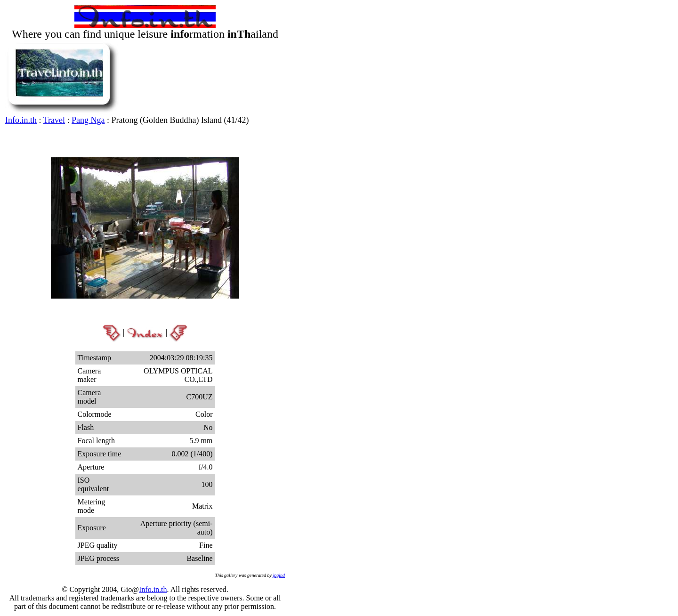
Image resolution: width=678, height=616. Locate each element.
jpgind (279, 575)
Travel (54, 120)
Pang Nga (88, 120)
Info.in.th (21, 120)
